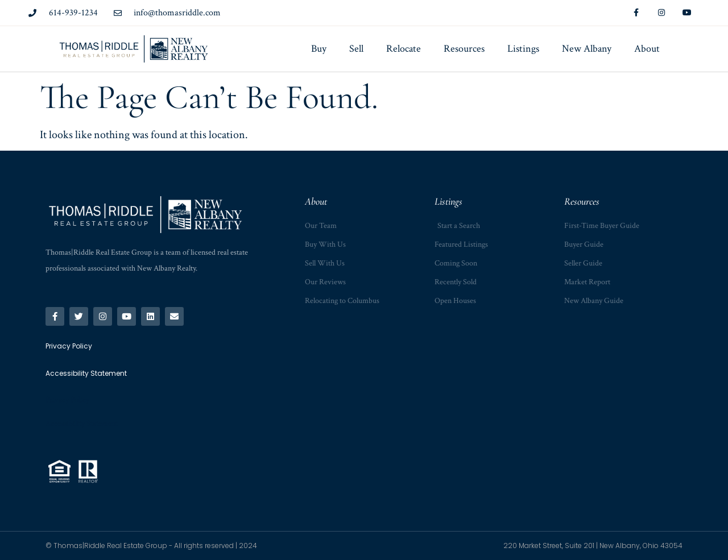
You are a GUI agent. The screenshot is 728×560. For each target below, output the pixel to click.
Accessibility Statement (82, 424)
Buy (319, 49)
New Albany (587, 49)
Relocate (404, 49)
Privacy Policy (67, 400)
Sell (356, 49)
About (647, 49)
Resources (464, 49)
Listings (523, 49)
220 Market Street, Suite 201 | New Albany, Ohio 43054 (593, 546)
